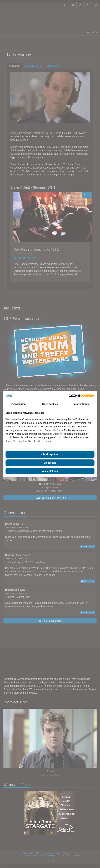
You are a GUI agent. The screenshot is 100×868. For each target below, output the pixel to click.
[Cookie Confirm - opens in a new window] (82, 396)
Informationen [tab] (81, 404)
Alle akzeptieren (50, 454)
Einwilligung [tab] (18, 404)
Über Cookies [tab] (50, 404)
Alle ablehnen (50, 471)
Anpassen (50, 463)
